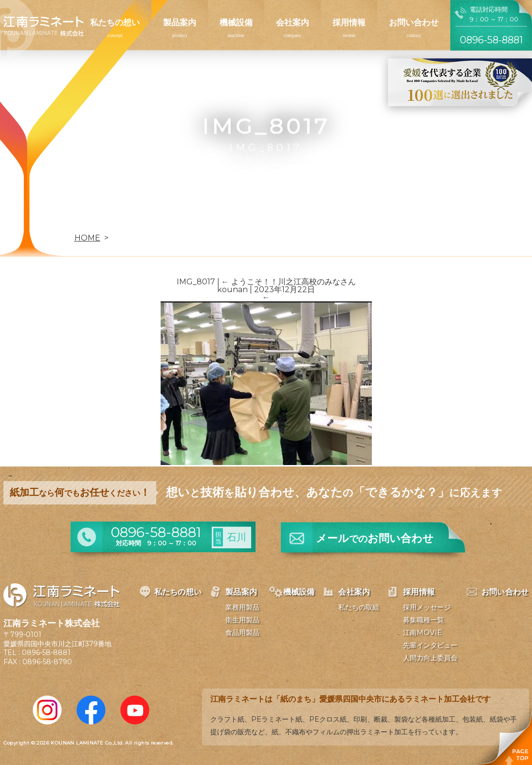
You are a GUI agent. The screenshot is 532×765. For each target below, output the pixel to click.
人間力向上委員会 (430, 658)
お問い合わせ (414, 22)
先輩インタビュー (430, 645)
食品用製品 (242, 633)
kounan (232, 289)
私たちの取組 (359, 607)
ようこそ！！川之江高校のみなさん (289, 282)
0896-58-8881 (46, 653)
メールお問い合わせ (375, 538)
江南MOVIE (422, 633)
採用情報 (349, 22)
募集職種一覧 (423, 620)
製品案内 (180, 22)
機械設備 (236, 22)
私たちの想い (115, 22)
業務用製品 (242, 607)
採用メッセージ (427, 607)
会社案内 (293, 22)
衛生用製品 (242, 620)
